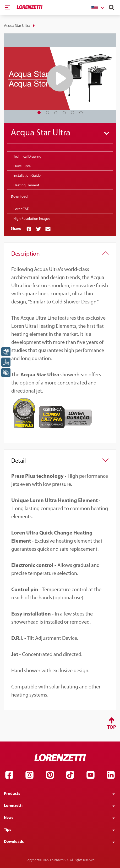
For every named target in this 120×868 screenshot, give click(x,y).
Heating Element (26, 185)
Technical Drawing (27, 157)
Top (112, 728)
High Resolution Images (32, 219)
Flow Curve (22, 166)
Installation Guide (27, 176)
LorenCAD (21, 209)
